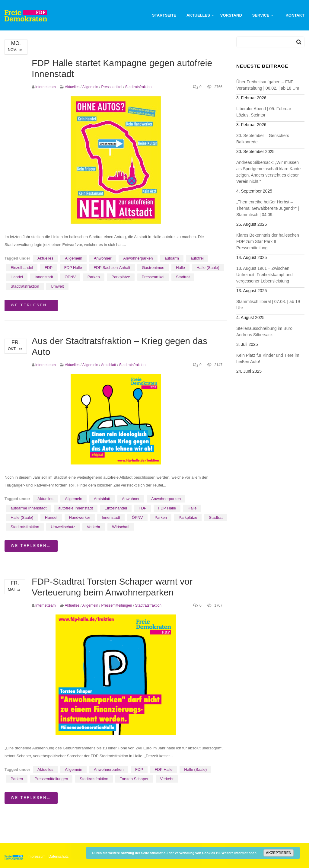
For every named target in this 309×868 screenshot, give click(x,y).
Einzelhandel (22, 268)
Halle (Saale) (208, 268)
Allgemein (90, 87)
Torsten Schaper (134, 779)
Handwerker (80, 517)
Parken (94, 277)
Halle (180, 268)
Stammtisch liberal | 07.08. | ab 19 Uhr (268, 305)
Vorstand (231, 15)
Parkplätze (121, 277)
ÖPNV (70, 277)
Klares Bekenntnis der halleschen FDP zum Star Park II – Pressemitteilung (268, 241)
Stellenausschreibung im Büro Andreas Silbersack (264, 332)
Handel (17, 277)
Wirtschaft (121, 527)
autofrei (197, 258)
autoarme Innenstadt (29, 508)
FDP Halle (73, 268)
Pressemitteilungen (116, 605)
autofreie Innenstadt (76, 508)
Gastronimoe (153, 268)
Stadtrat (183, 277)
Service (261, 15)
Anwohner (103, 258)
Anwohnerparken (138, 258)
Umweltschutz (63, 527)
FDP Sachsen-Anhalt (112, 268)
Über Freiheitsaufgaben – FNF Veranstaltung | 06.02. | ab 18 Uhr (268, 85)
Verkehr (94, 527)
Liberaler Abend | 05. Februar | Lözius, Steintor (265, 112)
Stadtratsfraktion (138, 87)
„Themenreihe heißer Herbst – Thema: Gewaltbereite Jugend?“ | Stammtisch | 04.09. (268, 208)
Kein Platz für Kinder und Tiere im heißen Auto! (268, 358)
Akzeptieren (279, 853)
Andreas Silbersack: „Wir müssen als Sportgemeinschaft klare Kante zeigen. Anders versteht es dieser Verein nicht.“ (268, 172)
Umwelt (57, 286)
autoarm (172, 258)
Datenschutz (59, 857)
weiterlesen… (31, 305)
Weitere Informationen (239, 853)
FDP (49, 268)
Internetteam (45, 87)
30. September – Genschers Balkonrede (263, 139)
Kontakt (295, 15)
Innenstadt (44, 277)
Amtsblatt (109, 365)
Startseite (164, 15)
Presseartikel (111, 87)
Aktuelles (198, 15)
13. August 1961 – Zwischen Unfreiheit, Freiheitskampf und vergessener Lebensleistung (264, 275)
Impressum (37, 857)
